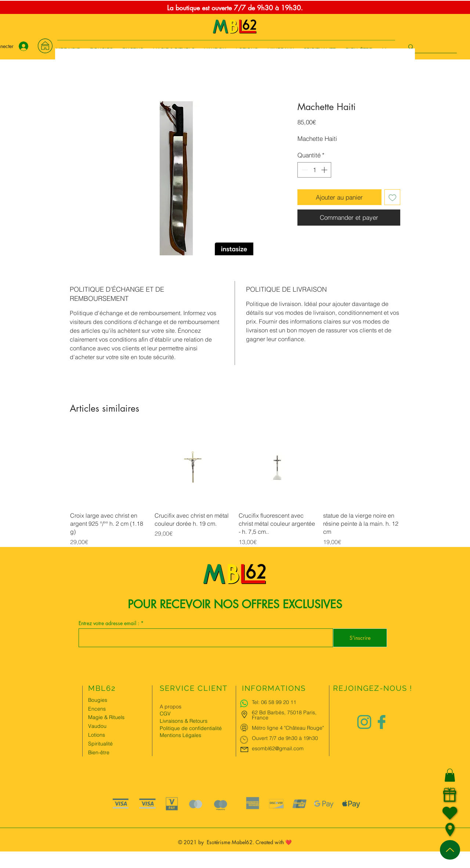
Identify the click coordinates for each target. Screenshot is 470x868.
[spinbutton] (314, 170)
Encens (97, 709)
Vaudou (97, 726)
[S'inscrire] (360, 638)
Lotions (97, 735)
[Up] (450, 850)
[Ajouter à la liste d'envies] (393, 197)
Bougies (98, 700)
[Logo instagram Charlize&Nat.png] (364, 722)
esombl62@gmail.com (278, 748)
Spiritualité (100, 744)
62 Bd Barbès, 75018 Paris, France (284, 715)
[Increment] (325, 170)
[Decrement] (304, 170)
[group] (235, 487)
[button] (450, 775)
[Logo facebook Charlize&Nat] (382, 722)
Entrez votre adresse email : (110, 623)
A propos (171, 707)
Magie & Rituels (106, 717)
